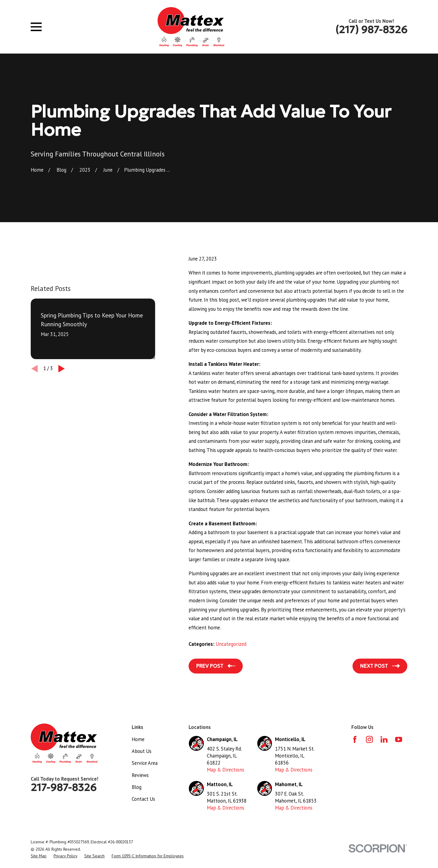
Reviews (140, 775)
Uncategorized (231, 644)
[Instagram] (369, 739)
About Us (142, 751)
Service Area (145, 763)
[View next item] (62, 369)
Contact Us (143, 799)
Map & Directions (226, 770)
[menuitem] (39, 856)
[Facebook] (355, 739)
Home (138, 739)
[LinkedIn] (384, 739)
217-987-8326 (64, 787)
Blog (137, 787)
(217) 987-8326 (371, 30)
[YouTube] (399, 739)
